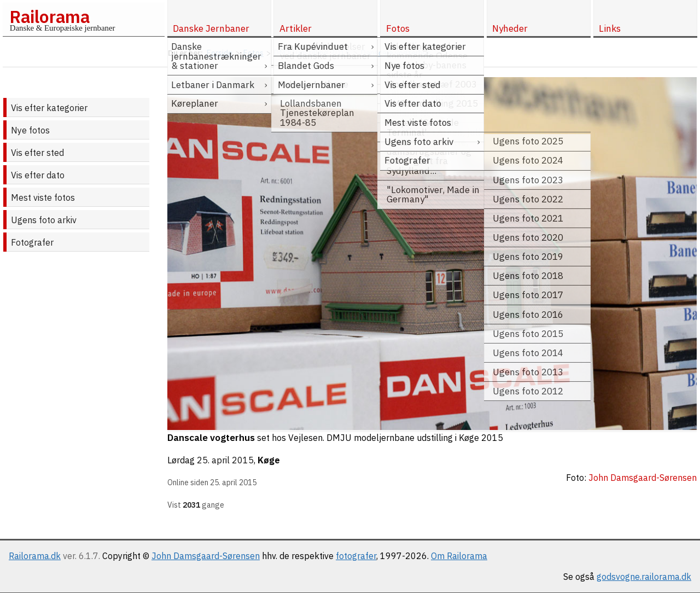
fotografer (356, 556)
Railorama (49, 16)
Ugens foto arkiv (44, 220)
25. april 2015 (225, 460)
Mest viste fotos (43, 197)
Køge (269, 460)
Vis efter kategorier (49, 108)
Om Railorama (459, 556)
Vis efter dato (38, 175)
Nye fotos (30, 130)
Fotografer (32, 242)
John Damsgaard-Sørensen (206, 556)
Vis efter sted (37, 153)
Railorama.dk (35, 556)
